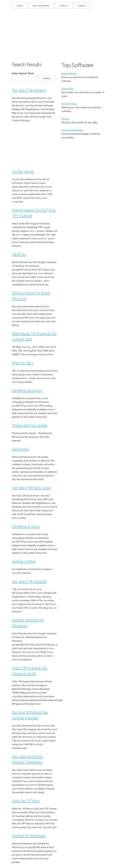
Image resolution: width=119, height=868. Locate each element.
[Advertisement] (59, 35)
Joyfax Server (23, 172)
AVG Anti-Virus (69, 104)
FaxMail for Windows (29, 836)
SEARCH (64, 6)
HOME (20, 6)
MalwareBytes (69, 74)
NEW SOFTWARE (41, 6)
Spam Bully (68, 89)
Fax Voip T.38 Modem (29, 90)
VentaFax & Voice (26, 526)
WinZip (65, 119)
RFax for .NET (23, 363)
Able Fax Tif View (26, 801)
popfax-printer (24, 561)
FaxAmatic (21, 449)
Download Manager (72, 130)
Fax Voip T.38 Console (29, 581)
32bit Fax (19, 254)
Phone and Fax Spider (30, 425)
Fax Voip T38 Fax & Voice (31, 488)
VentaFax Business (27, 390)
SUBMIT (82, 6)
